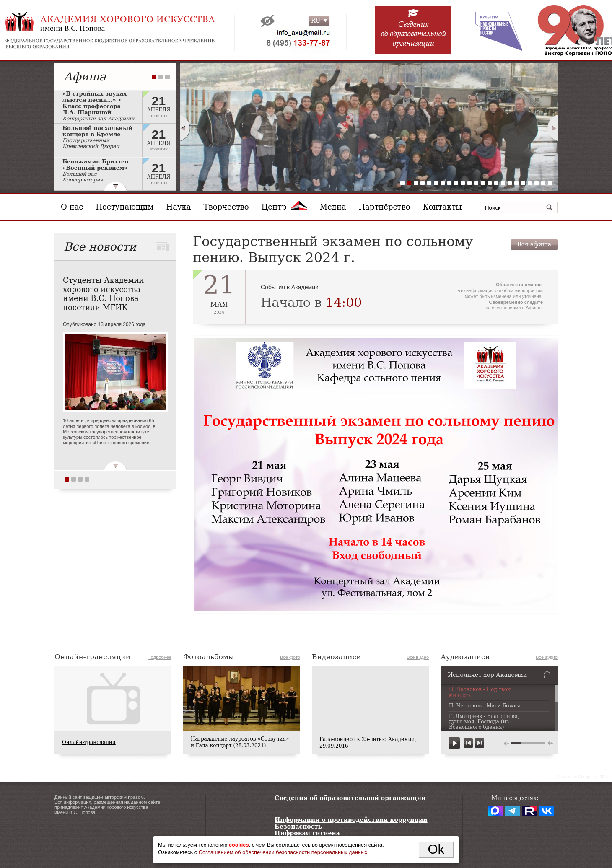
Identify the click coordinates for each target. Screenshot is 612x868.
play (455, 743)
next (479, 743)
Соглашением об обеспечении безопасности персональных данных (283, 852)
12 (476, 183)
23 (550, 183)
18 (516, 183)
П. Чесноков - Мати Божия (485, 706)
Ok (436, 849)
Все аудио (547, 657)
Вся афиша (534, 244)
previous (468, 743)
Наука (179, 207)
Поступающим (124, 207)
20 (530, 183)
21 (537, 183)
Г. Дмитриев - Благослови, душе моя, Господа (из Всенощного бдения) (484, 722)
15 (496, 183)
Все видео (418, 657)
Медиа (333, 207)
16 (503, 183)
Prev (185, 128)
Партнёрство (384, 207)
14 (490, 183)
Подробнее (159, 657)
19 (523, 183)
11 (469, 183)
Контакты (442, 207)
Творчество (226, 207)
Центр (284, 207)
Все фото (290, 657)
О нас (72, 207)
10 (463, 183)
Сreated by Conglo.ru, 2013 (582, 777)
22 (543, 183)
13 (483, 183)
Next (553, 128)
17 (510, 183)
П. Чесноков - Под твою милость (480, 692)
